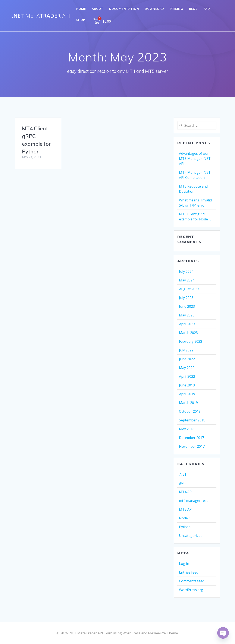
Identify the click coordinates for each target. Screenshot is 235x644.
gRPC (183, 483)
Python (185, 527)
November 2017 (192, 446)
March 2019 (188, 403)
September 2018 (192, 420)
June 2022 (187, 359)
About (98, 9)
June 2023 (187, 306)
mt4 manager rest (193, 501)
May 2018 (187, 429)
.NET (183, 474)
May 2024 (187, 280)
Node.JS (185, 518)
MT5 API (186, 509)
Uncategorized (191, 536)
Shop (81, 20)
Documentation (124, 9)
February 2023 (191, 341)
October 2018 (190, 411)
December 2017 (192, 438)
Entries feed (189, 572)
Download (154, 9)
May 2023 (187, 315)
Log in (184, 564)
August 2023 (189, 289)
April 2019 (187, 394)
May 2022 (187, 368)
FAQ (207, 9)
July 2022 (186, 350)
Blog (193, 9)
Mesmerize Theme (163, 633)
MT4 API (186, 492)
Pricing (176, 9)
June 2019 (187, 385)
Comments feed (192, 581)
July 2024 (186, 271)
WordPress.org (191, 590)
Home (81, 9)
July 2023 (186, 298)
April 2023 (187, 324)
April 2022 (187, 376)
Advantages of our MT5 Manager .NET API (195, 159)
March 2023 (188, 333)
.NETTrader (41, 16)
